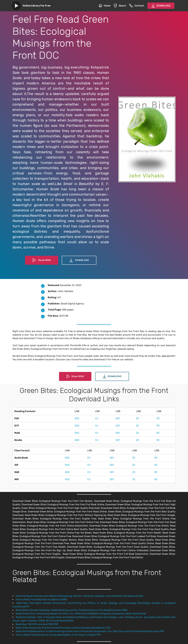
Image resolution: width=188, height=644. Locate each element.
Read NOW (42, 260)
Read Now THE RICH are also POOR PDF (37, 624)
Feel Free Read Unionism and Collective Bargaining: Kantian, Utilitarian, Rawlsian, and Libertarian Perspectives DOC (79, 596)
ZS (137, 418)
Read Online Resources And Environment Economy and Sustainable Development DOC (63, 628)
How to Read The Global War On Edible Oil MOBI (41, 600)
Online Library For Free (37, 6)
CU (97, 418)
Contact (137, 6)
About (120, 6)
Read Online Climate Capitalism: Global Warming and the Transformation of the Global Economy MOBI (72, 610)
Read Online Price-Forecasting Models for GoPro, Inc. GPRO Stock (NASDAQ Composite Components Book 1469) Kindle (81, 614)
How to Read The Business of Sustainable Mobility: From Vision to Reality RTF (58, 635)
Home (105, 6)
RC (158, 418)
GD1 (118, 418)
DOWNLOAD (161, 6)
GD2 (77, 418)
